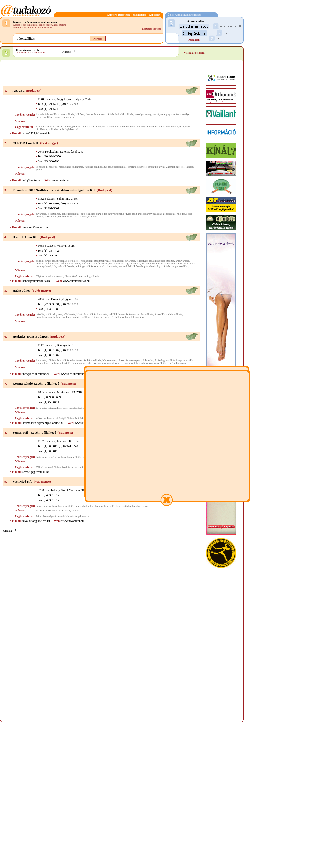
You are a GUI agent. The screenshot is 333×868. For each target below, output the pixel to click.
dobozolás (148, 360)
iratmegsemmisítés (64, 117)
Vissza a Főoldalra (194, 53)
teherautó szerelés (137, 167)
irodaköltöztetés (44, 363)
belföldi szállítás (62, 317)
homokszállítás (44, 317)
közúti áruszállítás (86, 314)
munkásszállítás (106, 114)
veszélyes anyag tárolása (166, 114)
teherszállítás (141, 363)
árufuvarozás (182, 261)
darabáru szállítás (81, 317)
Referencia (124, 15)
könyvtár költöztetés (63, 266)
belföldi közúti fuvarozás (95, 264)
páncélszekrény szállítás (149, 214)
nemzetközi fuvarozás (123, 261)
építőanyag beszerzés (103, 317)
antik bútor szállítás (164, 261)
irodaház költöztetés (172, 264)
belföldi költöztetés (70, 264)
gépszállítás (169, 214)
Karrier (111, 15)
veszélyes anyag (143, 114)
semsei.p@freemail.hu (36, 472)
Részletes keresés (151, 29)
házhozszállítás (66, 506)
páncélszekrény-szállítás (157, 266)
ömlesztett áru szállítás (141, 314)
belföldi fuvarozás (68, 217)
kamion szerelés (176, 167)
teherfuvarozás (144, 261)
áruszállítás (161, 314)
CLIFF (75, 511)
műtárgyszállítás (84, 266)
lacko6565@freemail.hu (37, 133)
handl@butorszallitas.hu (37, 281)
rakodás (89, 167)
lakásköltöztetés (63, 363)
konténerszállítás (71, 214)
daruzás (83, 217)
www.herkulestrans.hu (74, 374)
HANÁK (53, 511)
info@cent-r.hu (31, 180)
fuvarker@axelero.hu (35, 227)
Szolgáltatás (140, 15)
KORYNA (65, 511)
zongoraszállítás (180, 266)
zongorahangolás (177, 363)
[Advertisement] (102, 73)
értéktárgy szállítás (165, 360)
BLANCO (41, 511)
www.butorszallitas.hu (76, 281)
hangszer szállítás (185, 360)
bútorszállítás (67, 114)
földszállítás (54, 214)
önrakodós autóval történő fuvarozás (116, 214)
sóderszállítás (175, 314)
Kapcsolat (155, 15)
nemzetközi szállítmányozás (96, 261)
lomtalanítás (42, 114)
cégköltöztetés (132, 264)
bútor (39, 506)
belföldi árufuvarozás (47, 264)
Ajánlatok (194, 40)
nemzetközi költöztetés (71, 167)
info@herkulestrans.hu (36, 374)
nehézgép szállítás (96, 363)
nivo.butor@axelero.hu (36, 521)
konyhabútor (82, 506)
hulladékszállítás (124, 114)
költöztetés (52, 167)
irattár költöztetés (150, 264)
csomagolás (135, 360)
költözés (80, 114)
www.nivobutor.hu (72, 521)
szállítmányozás (102, 167)
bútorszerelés (109, 360)
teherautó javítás (157, 167)
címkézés (123, 360)
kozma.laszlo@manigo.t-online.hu (43, 423)
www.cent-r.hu (61, 180)
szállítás (54, 114)
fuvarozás (91, 114)
